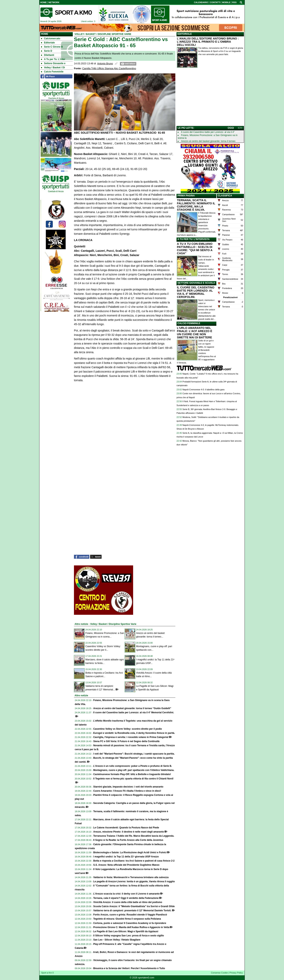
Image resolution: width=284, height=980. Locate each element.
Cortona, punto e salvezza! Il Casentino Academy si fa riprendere (130, 923)
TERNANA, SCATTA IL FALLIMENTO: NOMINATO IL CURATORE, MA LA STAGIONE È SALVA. (196, 205)
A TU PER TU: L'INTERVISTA (194, 239)
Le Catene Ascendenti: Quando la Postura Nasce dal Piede (126, 828)
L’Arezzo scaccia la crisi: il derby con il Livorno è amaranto (127, 894)
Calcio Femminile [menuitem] (52, 72)
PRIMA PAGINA (186, 196)
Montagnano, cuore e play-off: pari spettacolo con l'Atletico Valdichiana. (134, 770)
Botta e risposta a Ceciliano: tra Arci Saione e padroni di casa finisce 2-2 (134, 861)
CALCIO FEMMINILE (189, 323)
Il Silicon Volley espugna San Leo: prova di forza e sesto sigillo (129, 936)
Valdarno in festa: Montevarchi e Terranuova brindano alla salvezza (131, 877)
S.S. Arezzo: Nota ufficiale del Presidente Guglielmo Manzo (126, 865)
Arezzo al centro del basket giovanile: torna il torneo (208, 141)
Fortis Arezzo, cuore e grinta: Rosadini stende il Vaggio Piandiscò (130, 915)
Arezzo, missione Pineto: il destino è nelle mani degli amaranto (129, 832)
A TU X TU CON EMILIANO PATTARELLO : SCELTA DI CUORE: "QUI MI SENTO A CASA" (195, 249)
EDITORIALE (185, 34)
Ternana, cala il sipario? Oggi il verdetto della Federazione (126, 898)
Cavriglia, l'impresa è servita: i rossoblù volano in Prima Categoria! (131, 737)
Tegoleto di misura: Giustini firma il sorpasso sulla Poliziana (127, 919)
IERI (240, 128)
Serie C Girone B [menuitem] (52, 47)
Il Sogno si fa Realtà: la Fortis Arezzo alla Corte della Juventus (128, 840)
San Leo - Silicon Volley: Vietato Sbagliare (117, 940)
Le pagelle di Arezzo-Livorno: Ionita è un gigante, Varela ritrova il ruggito (134, 881)
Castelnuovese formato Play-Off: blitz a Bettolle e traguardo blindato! (132, 774)
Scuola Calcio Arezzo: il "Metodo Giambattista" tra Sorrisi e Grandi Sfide (134, 906)
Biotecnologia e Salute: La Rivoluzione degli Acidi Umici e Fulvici (130, 852)
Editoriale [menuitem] (48, 43)
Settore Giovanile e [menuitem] (53, 63)
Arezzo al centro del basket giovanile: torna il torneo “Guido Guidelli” (132, 708)
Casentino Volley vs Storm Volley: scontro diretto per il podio (128, 729)
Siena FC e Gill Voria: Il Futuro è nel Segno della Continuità (126, 741)
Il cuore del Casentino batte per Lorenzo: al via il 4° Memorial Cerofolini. (134, 712)
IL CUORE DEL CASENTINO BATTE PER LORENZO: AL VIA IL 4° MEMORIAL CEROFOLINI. (196, 292)
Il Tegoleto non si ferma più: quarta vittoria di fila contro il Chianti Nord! (133, 779)
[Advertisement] (210, 98)
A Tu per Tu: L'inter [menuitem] (53, 59)
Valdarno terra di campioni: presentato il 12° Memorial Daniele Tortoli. (132, 911)
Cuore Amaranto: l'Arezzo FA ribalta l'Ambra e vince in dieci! (127, 791)
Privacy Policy (236, 973)
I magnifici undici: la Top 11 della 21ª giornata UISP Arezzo (126, 857)
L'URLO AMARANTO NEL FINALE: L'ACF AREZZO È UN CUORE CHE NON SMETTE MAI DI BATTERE (195, 333)
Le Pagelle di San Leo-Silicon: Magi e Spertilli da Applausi (126, 931)
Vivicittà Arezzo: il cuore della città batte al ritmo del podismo (128, 902)
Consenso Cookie (219, 973)
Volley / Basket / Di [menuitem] (53, 68)
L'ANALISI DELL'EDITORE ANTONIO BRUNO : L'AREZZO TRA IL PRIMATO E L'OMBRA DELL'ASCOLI (208, 42)
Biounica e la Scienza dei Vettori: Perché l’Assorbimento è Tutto (129, 968)
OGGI (231, 128)
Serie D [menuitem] (47, 51)
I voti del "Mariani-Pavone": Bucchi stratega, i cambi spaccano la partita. (134, 754)
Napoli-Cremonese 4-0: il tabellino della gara (203, 390)
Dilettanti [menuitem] (48, 55)
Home (45, 34)
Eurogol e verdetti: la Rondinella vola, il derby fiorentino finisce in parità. (134, 733)
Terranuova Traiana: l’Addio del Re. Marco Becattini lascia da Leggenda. (134, 836)
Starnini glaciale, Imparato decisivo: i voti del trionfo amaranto (128, 787)
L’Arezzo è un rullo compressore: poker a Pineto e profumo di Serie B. (133, 766)
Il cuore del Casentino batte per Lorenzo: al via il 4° (208, 132)
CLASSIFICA (225, 196)
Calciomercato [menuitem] (51, 38)
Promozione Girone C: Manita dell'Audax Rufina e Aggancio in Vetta (131, 927)
